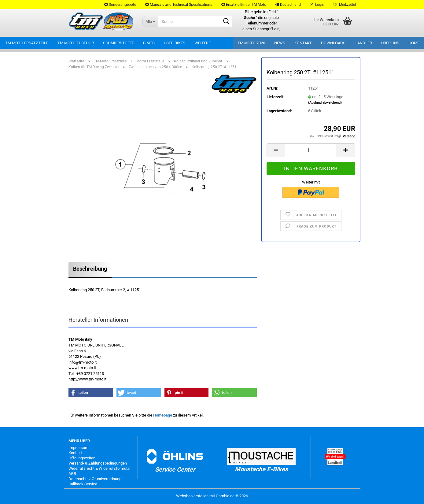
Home (414, 43)
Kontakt (303, 43)
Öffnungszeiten (82, 458)
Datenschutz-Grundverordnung (95, 479)
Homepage (163, 415)
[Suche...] (150, 21)
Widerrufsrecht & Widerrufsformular (100, 468)
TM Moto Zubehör (76, 43)
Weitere (203, 43)
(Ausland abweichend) (325, 103)
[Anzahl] (311, 150)
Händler (363, 43)
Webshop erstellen (192, 496)
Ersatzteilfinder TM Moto (244, 5)
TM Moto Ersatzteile (27, 43)
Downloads (333, 43)
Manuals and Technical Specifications (179, 5)
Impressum (78, 448)
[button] (288, 5)
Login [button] (317, 5)
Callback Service (83, 484)
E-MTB (149, 43)
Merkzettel (345, 5)
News (280, 43)
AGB (72, 474)
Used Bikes (175, 43)
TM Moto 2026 (251, 43)
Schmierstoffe (118, 43)
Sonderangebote (120, 5)
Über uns (390, 43)
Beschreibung (90, 269)
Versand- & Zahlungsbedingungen (98, 463)
